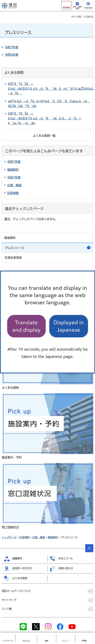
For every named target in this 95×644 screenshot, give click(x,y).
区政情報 (24, 537)
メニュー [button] (65, 641)
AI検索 (84, 641)
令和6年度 (12, 55)
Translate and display (26, 326)
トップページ (9, 537)
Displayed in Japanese (69, 326)
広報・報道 (39, 537)
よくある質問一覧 (44, 136)
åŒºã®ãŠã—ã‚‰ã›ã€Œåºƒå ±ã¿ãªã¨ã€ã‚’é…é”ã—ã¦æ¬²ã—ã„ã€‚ (45, 118)
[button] (66, 5)
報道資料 (53, 537)
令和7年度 (12, 47)
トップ (8, 641)
